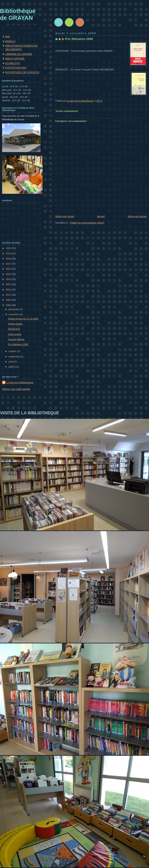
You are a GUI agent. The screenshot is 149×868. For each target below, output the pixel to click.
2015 (9, 274)
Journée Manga (16, 339)
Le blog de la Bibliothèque (20, 382)
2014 (9, 279)
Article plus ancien (137, 216)
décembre (14, 309)
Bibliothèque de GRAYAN (18, 14)
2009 (9, 305)
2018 (9, 259)
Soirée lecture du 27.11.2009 (23, 319)
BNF (8, 37)
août (11, 362)
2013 (9, 284)
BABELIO (10, 41)
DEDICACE (14, 329)
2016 (9, 269)
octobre (13, 351)
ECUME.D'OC (13, 63)
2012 (9, 290)
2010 (9, 300)
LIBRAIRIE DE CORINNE (19, 54)
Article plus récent (65, 216)
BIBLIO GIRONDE (15, 58)
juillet (11, 367)
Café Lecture (15, 334)
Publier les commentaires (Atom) (87, 223)
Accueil (101, 216)
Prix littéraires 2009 (18, 344)
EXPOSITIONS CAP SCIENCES (22, 72)
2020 (9, 248)
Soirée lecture (15, 324)
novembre (14, 314)
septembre (14, 356)
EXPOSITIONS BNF (16, 68)
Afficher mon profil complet (16, 389)
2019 (9, 254)
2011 (9, 295)
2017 (9, 264)
